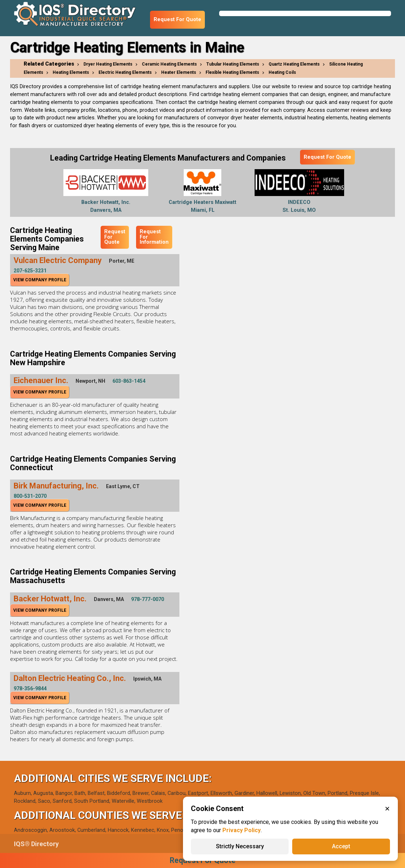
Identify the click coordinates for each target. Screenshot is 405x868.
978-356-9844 (30, 688)
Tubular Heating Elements (233, 64)
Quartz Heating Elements (294, 64)
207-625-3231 (30, 271)
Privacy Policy (242, 830)
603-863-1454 (129, 381)
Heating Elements (71, 72)
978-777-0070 (148, 599)
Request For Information (154, 237)
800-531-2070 (30, 496)
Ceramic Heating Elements (169, 64)
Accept (341, 846)
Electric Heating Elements (125, 72)
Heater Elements (179, 72)
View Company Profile (40, 280)
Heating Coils (282, 72)
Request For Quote (177, 20)
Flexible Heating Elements (232, 72)
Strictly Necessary (240, 846)
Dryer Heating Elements (108, 64)
